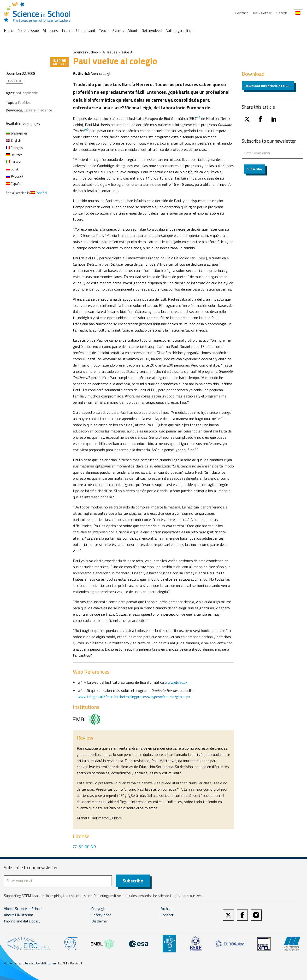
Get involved (152, 30)
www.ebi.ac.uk (176, 682)
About (133, 30)
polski (13, 169)
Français (14, 148)
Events (118, 30)
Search (282, 13)
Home (9, 30)
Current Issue (28, 30)
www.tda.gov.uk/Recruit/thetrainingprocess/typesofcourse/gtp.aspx (134, 697)
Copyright (99, 909)
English (13, 140)
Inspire (67, 30)
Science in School (86, 52)
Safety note (101, 915)
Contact (242, 13)
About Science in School (23, 909)
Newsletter (262, 13)
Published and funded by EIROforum (30, 963)
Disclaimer (100, 921)
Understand (86, 30)
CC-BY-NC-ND (84, 846)
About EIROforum (18, 915)
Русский (15, 176)
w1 (198, 117)
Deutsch (14, 155)
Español (14, 184)
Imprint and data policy (22, 921)
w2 (86, 130)
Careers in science (38, 110)
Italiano (13, 162)
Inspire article (60, 62)
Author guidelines (180, 30)
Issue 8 (126, 52)
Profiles (24, 102)
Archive (167, 909)
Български (16, 133)
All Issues (50, 30)
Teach (104, 30)
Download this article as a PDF (268, 86)
